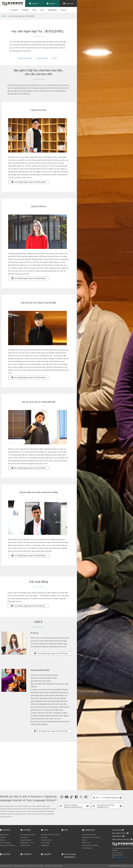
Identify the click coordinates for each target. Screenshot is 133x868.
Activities (3, 840)
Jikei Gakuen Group (119, 833)
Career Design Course (89, 835)
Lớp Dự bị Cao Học (25, 58)
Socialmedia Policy (6, 866)
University (44, 837)
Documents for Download (90, 845)
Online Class (86, 843)
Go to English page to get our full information (30, 182)
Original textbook (26, 840)
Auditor (84, 840)
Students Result (26, 845)
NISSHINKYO (117, 836)
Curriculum (24, 837)
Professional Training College (50, 835)
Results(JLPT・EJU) (27, 843)
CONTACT (27, 854)
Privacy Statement (19, 866)
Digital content (5, 835)
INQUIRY (47, 854)
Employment (45, 845)
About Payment (87, 848)
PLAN (34, 10)
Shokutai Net (117, 830)
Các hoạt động (42, 58)
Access (63, 10)
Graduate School (46, 840)
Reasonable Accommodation (35, 866)
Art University (45, 843)
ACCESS (6, 854)
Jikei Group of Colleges (7, 845)
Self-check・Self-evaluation (54, 866)
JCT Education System (28, 835)
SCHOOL (14, 10)
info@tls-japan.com (121, 857)
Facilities (3, 837)
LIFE (42, 10)
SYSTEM (25, 10)
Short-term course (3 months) (91, 837)
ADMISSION (52, 10)
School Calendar (5, 843)
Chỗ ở (55, 58)
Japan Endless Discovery (121, 839)
